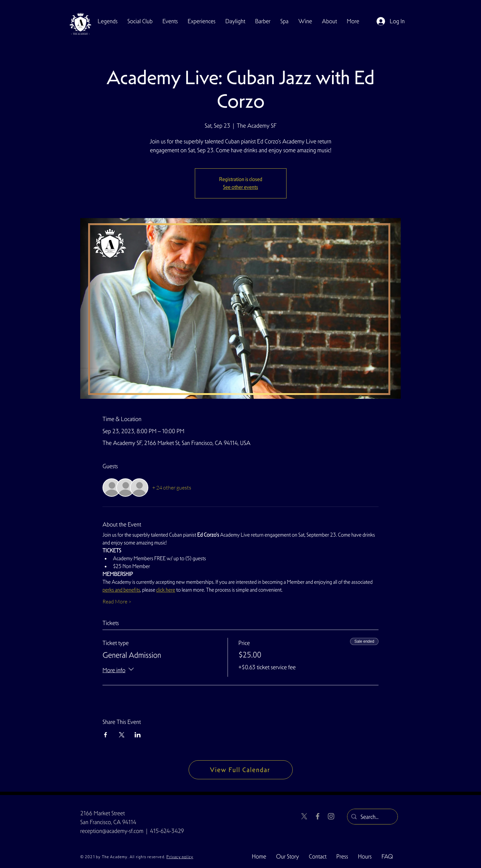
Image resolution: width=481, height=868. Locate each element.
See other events (240, 187)
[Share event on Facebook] (106, 735)
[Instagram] (331, 816)
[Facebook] (318, 816)
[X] (304, 816)
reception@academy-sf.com (112, 831)
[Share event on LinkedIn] (138, 735)
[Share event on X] (122, 735)
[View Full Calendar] (241, 770)
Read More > (117, 601)
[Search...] (372, 817)
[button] (140, 21)
